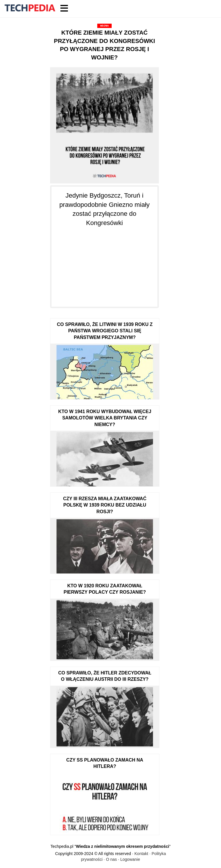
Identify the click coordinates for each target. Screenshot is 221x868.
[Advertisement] (104, 263)
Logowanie (130, 859)
